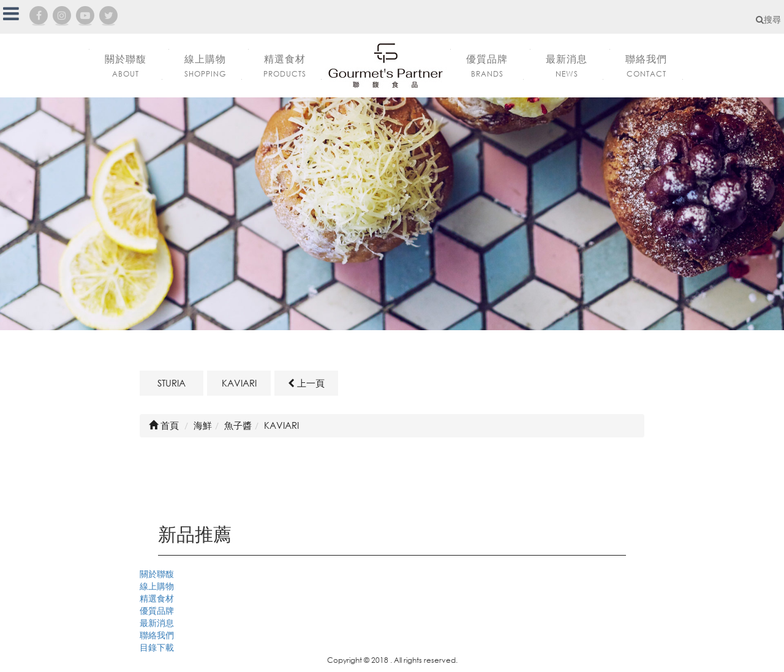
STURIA (171, 383)
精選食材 (157, 598)
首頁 (164, 425)
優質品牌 (157, 610)
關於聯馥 (157, 574)
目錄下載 (157, 647)
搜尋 (768, 19)
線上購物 (157, 586)
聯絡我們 (157, 635)
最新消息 (157, 623)
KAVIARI (239, 383)
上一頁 (306, 383)
